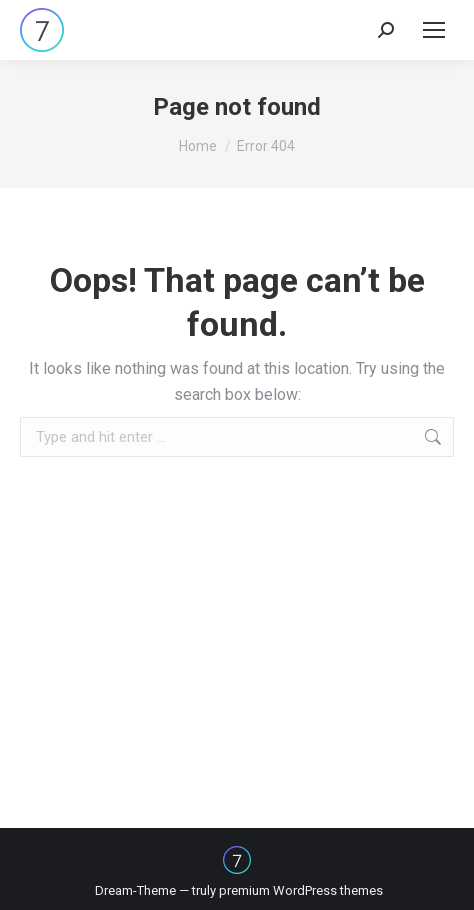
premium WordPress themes (301, 890)
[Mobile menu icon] (434, 30)
